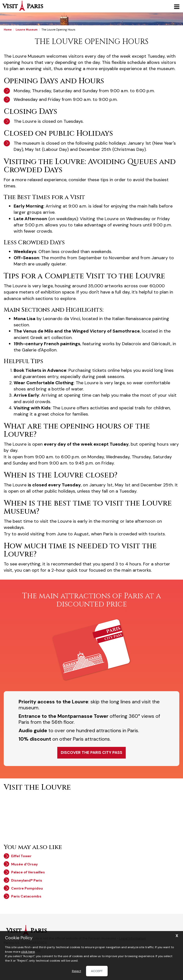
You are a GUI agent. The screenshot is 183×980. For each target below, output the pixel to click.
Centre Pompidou (27, 888)
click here (28, 952)
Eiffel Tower (21, 856)
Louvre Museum (27, 30)
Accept (97, 971)
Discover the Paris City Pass (91, 752)
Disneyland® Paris (27, 880)
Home (8, 30)
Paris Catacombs (26, 896)
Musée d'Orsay (24, 864)
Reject (76, 971)
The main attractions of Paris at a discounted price (91, 600)
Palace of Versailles (28, 872)
